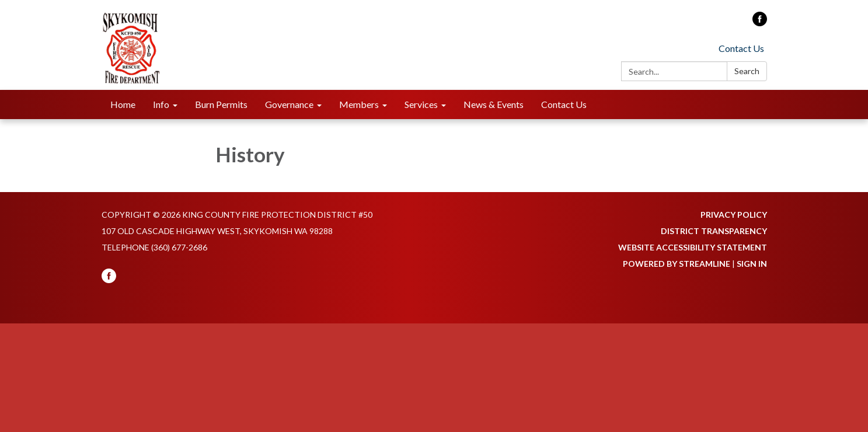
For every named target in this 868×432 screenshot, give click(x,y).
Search (747, 71)
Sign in (752, 264)
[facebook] (760, 22)
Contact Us (741, 48)
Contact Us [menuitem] (564, 104)
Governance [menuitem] (289, 104)
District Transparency (714, 231)
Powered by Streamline (677, 264)
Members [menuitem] (359, 104)
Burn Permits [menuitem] (221, 104)
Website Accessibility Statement (693, 247)
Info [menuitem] (161, 104)
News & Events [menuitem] (494, 104)
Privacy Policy (734, 215)
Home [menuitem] (123, 104)
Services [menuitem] (421, 104)
